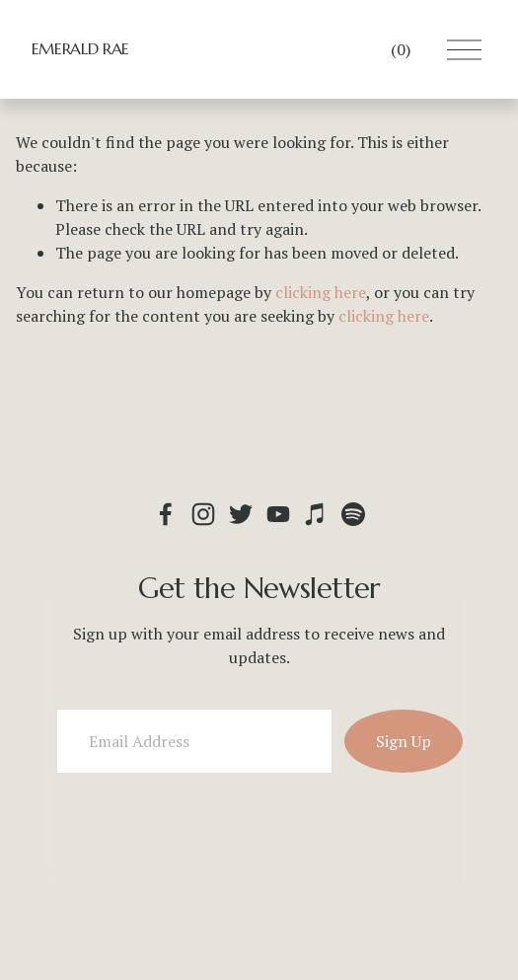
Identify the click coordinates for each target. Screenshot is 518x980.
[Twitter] (241, 514)
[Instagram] (203, 514)
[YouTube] (278, 514)
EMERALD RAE (80, 48)
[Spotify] (353, 514)
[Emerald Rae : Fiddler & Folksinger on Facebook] (166, 514)
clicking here (321, 292)
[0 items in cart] (401, 49)
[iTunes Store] (316, 514)
